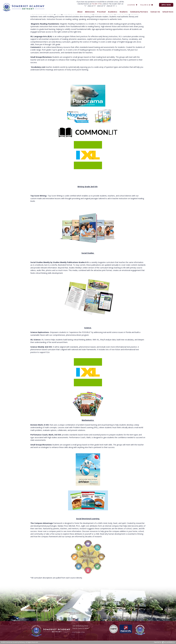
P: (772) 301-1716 (79, 632)
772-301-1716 (97, 4)
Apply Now (166, 5)
